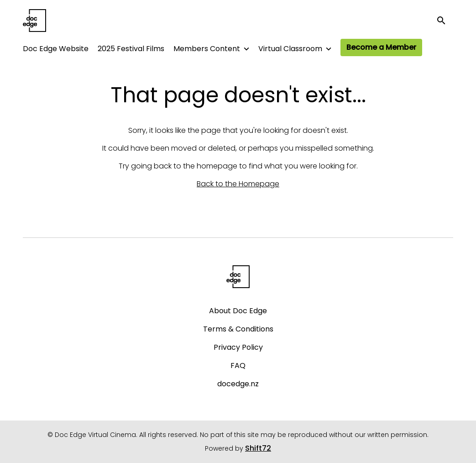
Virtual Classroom (290, 49)
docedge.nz (238, 384)
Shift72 (258, 448)
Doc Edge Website (56, 49)
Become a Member (381, 47)
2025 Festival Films (131, 49)
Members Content (207, 49)
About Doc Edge (238, 311)
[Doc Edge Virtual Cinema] (238, 277)
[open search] (445, 20)
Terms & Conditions (238, 329)
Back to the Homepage (238, 184)
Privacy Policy (238, 347)
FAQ (238, 366)
